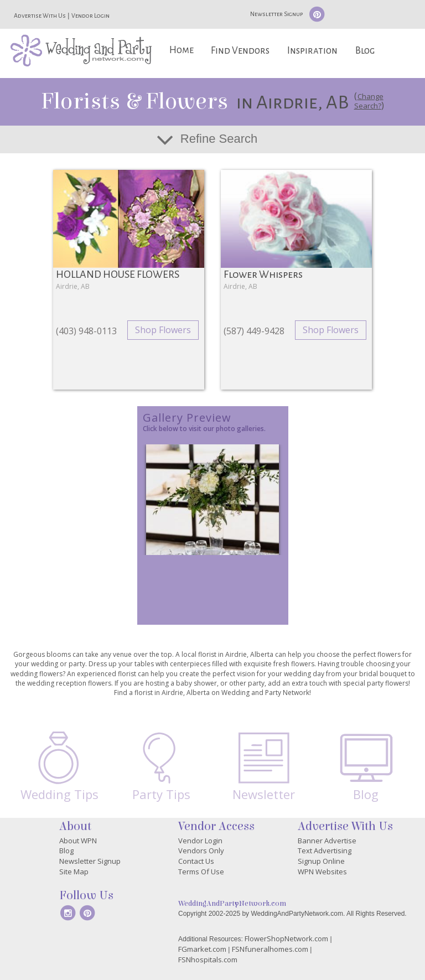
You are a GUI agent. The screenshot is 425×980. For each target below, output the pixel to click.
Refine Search (219, 139)
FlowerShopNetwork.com (286, 938)
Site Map (74, 872)
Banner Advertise (327, 841)
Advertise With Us (40, 15)
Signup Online (321, 861)
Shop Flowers (163, 330)
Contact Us (196, 861)
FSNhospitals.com (208, 960)
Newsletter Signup (276, 14)
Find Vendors (240, 51)
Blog (365, 51)
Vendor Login (90, 15)
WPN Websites (322, 872)
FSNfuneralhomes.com (270, 949)
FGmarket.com (202, 949)
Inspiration (312, 51)
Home (182, 50)
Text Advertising (325, 851)
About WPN (78, 841)
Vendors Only (201, 851)
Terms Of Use (201, 872)
